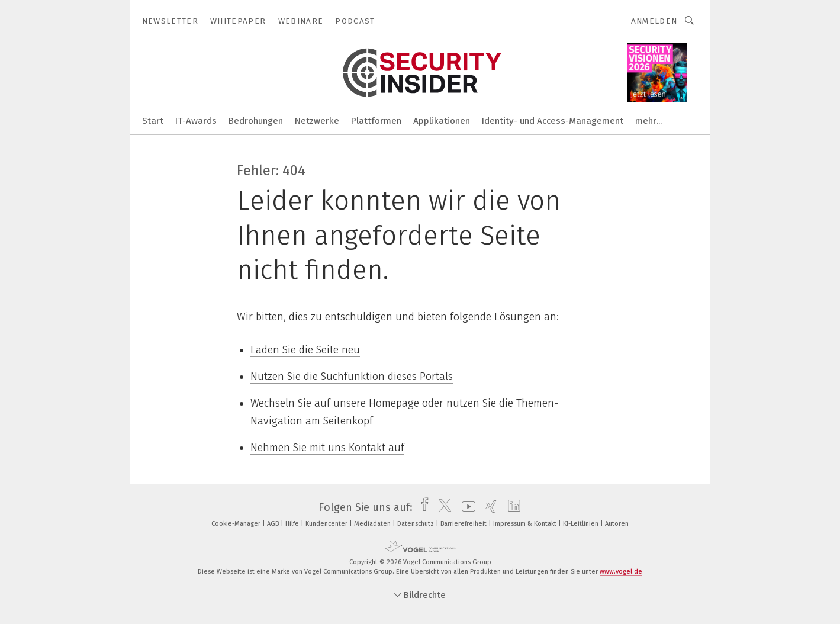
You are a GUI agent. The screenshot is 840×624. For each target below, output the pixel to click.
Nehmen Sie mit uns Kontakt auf (327, 448)
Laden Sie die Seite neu (305, 350)
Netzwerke (317, 121)
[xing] (488, 507)
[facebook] (422, 507)
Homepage (394, 403)
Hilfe (293, 524)
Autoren (617, 524)
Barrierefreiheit (464, 524)
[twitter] (442, 507)
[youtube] (466, 507)
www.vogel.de (621, 572)
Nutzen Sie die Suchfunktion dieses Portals (352, 377)
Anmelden (654, 21)
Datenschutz (416, 524)
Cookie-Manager (237, 524)
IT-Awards (196, 121)
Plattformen (376, 121)
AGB (274, 524)
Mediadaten (373, 524)
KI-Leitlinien (582, 524)
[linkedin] (511, 507)
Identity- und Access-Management (553, 121)
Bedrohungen (256, 121)
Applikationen (442, 121)
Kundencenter (327, 524)
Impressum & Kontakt (526, 524)
